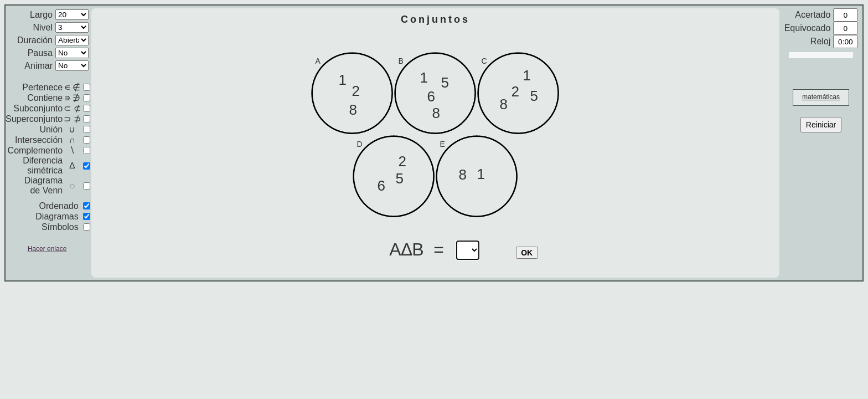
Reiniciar (821, 125)
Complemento (35, 150)
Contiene (45, 98)
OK (527, 253)
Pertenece (42, 87)
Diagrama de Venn (43, 185)
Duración (35, 40)
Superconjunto (34, 119)
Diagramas (57, 216)
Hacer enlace (47, 249)
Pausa (40, 53)
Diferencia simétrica (43, 165)
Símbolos (60, 227)
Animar (38, 66)
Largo (41, 15)
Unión (51, 129)
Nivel (43, 27)
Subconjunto (38, 108)
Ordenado (58, 206)
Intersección (39, 140)
